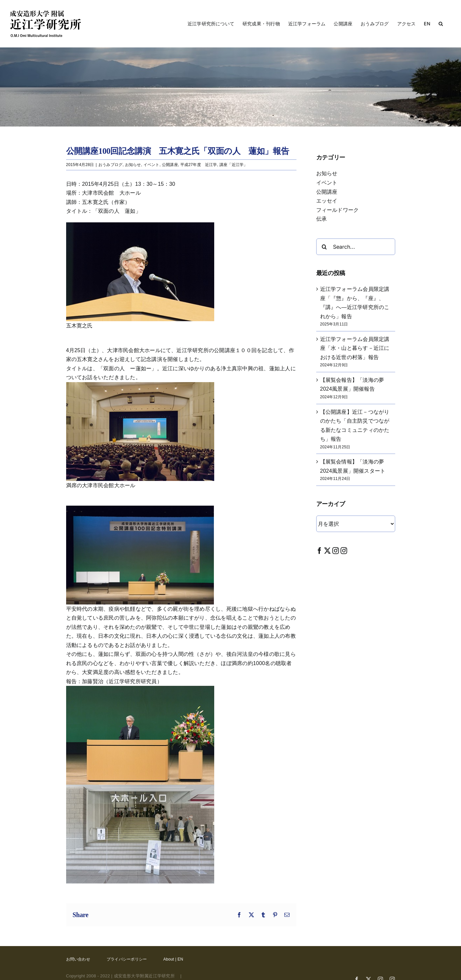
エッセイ (327, 201)
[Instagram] (336, 551)
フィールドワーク (338, 210)
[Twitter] (327, 551)
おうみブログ (110, 165)
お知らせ (133, 165)
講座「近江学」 (234, 165)
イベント (152, 165)
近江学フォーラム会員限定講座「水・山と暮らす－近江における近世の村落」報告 (355, 348)
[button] (441, 24)
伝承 (321, 219)
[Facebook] (320, 551)
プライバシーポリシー (127, 959)
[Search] (324, 247)
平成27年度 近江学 (199, 165)
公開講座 (170, 165)
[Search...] (356, 247)
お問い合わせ (78, 959)
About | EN (173, 959)
